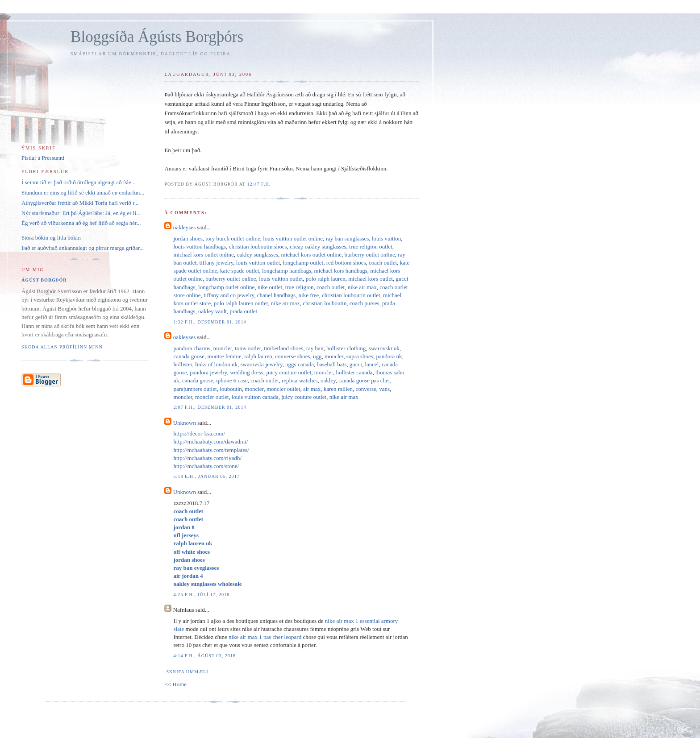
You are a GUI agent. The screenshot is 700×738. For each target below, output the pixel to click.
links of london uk (216, 364)
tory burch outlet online (233, 238)
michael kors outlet (371, 279)
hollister (183, 364)
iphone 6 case (232, 380)
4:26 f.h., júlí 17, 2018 (201, 595)
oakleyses (185, 227)
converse (366, 389)
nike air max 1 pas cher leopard (265, 637)
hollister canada (354, 372)
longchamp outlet (303, 263)
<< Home (175, 684)
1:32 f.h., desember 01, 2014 (210, 322)
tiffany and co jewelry (229, 295)
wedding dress (247, 372)
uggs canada (300, 364)
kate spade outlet (240, 271)
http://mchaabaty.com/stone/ (206, 466)
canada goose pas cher (364, 380)
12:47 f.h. (259, 184)
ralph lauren (258, 356)
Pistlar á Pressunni (43, 158)
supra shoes (360, 356)
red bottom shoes (346, 263)
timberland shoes (283, 348)
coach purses (365, 303)
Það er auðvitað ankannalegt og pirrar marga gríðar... (83, 248)
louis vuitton (386, 238)
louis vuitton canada (255, 397)
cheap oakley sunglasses (318, 247)
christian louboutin (325, 303)
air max (312, 389)
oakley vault (212, 311)
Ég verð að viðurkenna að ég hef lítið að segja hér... (81, 223)
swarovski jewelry (261, 364)
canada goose (189, 356)
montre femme (225, 356)
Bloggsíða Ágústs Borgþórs (157, 37)
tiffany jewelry (217, 263)
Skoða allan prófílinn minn (62, 347)
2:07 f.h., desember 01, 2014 (210, 407)
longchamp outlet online (226, 287)
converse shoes (292, 356)
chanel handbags (276, 295)
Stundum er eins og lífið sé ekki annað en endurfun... (83, 193)
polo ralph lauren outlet (241, 303)
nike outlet (270, 287)
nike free (309, 295)
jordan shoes (188, 238)
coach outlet (383, 263)
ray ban (315, 348)
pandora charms (192, 348)
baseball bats (331, 364)
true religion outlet (371, 247)
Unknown (185, 423)
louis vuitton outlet (258, 263)
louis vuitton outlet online (293, 238)
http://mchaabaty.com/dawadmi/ (210, 442)
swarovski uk (384, 348)
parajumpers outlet (195, 389)
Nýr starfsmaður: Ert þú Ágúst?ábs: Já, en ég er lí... (81, 213)
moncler (223, 348)
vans (384, 389)
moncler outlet (283, 389)
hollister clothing (346, 348)
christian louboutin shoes (258, 247)
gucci (356, 364)
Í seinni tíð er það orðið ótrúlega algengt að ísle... (79, 182)
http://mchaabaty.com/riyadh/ (207, 458)
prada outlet (243, 311)
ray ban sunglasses (348, 238)
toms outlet (248, 348)
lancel (372, 364)
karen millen (338, 389)
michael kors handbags (341, 271)
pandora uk (389, 356)
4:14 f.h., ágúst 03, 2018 (204, 656)
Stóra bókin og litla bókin (51, 238)
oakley (328, 380)
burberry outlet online (369, 255)
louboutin (231, 389)
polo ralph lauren (326, 279)
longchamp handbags (287, 271)
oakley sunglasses (257, 255)
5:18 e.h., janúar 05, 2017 (206, 476)
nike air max (362, 287)
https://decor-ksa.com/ (199, 433)
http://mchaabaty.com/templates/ (211, 450)
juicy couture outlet (289, 372)
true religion (300, 287)
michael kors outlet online (203, 255)
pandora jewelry (208, 372)
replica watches (300, 380)
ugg (317, 356)
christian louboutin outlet (351, 295)
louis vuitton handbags (200, 247)
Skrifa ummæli (187, 672)
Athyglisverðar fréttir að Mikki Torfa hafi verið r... (80, 203)
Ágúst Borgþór (44, 280)
